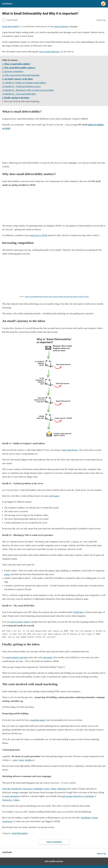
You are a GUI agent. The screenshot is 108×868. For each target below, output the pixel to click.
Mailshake (38, 789)
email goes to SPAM (38, 235)
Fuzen (47, 789)
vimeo (21, 760)
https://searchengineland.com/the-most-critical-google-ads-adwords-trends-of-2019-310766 (57, 296)
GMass (53, 789)
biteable (29, 760)
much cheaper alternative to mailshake (77, 796)
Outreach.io (28, 789)
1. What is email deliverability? (16, 64)
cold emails (47, 657)
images (7, 574)
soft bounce (54, 496)
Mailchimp (62, 789)
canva (15, 760)
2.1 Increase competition (13, 71)
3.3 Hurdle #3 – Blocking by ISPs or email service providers (28, 90)
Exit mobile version (54, 861)
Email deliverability (11, 26)
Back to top (102, 854)
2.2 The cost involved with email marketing (21, 75)
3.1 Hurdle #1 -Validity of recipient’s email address (24, 83)
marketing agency (38, 720)
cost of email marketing (49, 52)
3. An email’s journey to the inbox (18, 79)
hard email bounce (70, 450)
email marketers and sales (17, 657)
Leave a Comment (54, 842)
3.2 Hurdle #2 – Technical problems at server (21, 86)
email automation (12, 796)
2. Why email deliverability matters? (19, 68)
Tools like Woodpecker (12, 789)
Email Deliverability (20, 833)
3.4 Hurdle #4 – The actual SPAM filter (19, 94)
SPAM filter (79, 612)
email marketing (61, 26)
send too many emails (20, 622)
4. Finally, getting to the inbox (16, 98)
